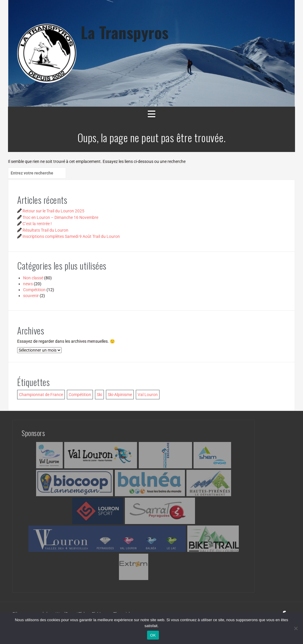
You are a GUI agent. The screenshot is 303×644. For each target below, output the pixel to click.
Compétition (34, 290)
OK (153, 635)
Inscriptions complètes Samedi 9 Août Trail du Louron (71, 236)
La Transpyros (125, 32)
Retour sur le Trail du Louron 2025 (53, 211)
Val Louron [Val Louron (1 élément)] (148, 395)
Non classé (33, 278)
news (28, 284)
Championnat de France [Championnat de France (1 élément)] (41, 395)
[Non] (296, 628)
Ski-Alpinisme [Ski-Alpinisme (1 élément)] (120, 395)
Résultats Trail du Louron (45, 230)
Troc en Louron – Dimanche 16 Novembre (60, 217)
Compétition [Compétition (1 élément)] (80, 395)
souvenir (31, 296)
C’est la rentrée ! (37, 224)
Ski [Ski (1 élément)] (99, 395)
